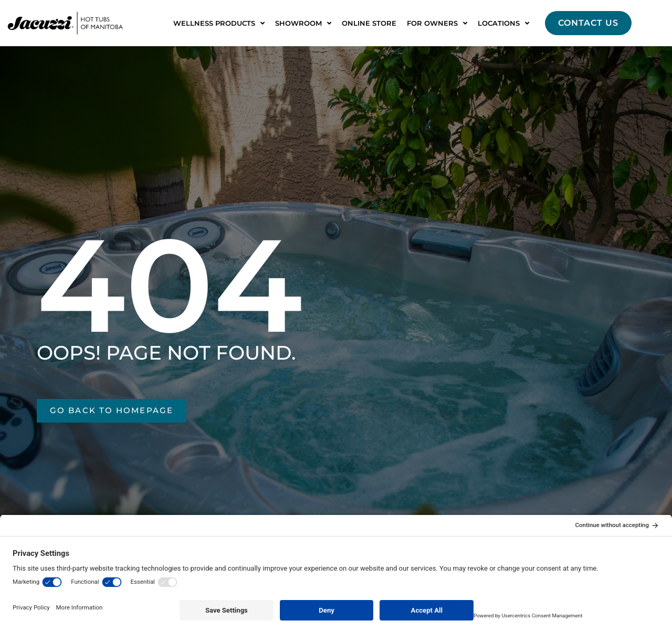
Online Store (369, 23)
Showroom (303, 23)
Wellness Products (219, 23)
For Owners (437, 23)
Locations (503, 23)
